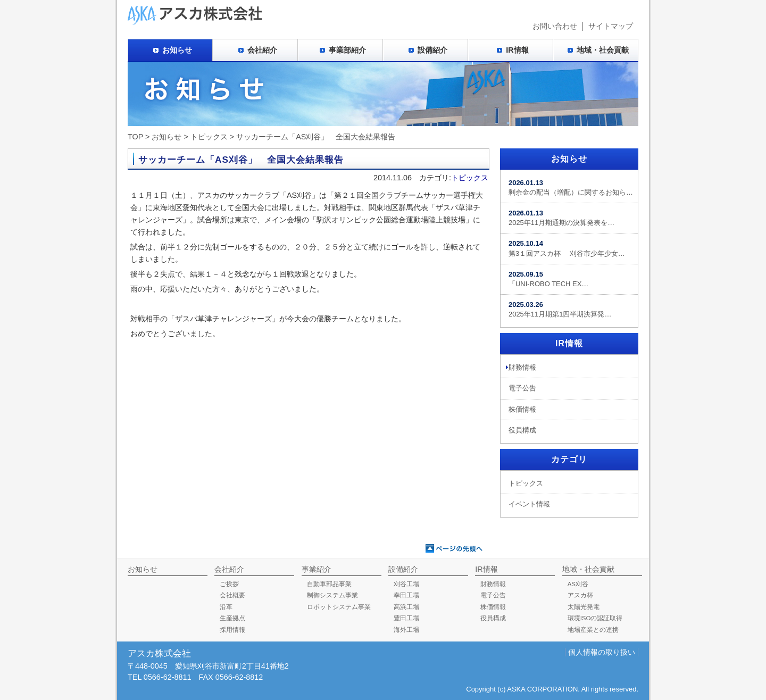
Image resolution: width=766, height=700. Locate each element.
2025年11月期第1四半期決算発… (560, 309)
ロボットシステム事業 (339, 607)
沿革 (226, 607)
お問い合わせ (555, 26)
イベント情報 (529, 504)
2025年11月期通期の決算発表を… (561, 218)
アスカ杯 (580, 595)
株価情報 (522, 409)
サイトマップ (611, 26)
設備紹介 (432, 50)
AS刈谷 (578, 584)
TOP (135, 137)
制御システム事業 (332, 595)
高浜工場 (406, 607)
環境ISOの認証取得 (595, 618)
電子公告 (522, 388)
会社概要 (232, 595)
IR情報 (517, 50)
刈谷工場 (406, 584)
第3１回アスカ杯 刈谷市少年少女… (567, 248)
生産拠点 (232, 618)
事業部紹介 (347, 50)
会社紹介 (262, 50)
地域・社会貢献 (603, 50)
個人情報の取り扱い (602, 652)
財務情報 (522, 367)
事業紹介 (317, 569)
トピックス (209, 137)
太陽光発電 (584, 607)
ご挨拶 (229, 584)
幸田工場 (406, 595)
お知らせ (177, 50)
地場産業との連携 (593, 630)
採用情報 (232, 630)
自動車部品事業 (329, 584)
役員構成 (522, 430)
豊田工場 (406, 618)
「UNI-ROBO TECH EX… (548, 279)
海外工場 (406, 630)
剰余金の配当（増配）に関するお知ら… (571, 187)
